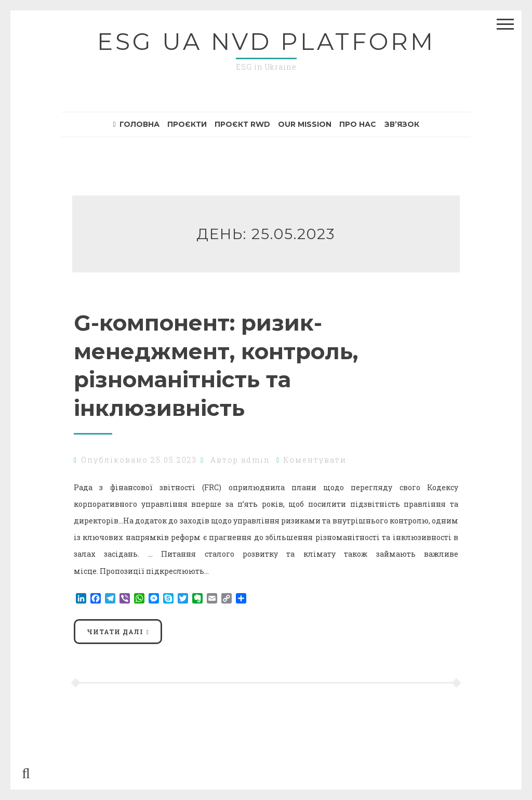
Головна (136, 124)
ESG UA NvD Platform (266, 41)
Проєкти (187, 124)
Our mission (305, 124)
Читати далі (115, 632)
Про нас (358, 124)
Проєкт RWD (242, 124)
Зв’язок (402, 124)
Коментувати (315, 460)
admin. (257, 460)
